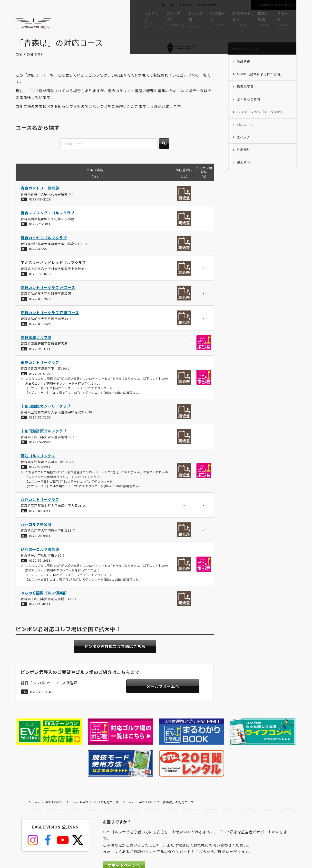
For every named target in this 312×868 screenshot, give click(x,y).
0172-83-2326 (40, 328)
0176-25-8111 (40, 609)
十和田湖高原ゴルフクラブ (44, 436)
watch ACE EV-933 (49, 766)
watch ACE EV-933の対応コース (96, 766)
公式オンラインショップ (276, 5)
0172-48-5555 (40, 254)
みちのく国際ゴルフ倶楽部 (44, 598)
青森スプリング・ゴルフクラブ (48, 218)
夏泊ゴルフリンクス (38, 461)
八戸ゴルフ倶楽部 (36, 529)
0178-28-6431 (40, 540)
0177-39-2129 (40, 204)
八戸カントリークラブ (40, 504)
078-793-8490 (43, 697)
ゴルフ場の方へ (233, 5)
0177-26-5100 (40, 378)
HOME (23, 766)
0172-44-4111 (40, 353)
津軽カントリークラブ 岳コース (48, 292)
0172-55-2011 (40, 565)
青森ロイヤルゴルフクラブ (44, 243)
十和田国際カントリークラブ (46, 411)
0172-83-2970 (40, 304)
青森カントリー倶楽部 (40, 193)
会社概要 (186, 5)
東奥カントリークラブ (40, 367)
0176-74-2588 (40, 447)
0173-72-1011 (40, 229)
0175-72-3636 (40, 279)
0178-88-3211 (40, 515)
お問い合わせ (207, 5)
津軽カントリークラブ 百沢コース (50, 317)
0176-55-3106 (40, 422)
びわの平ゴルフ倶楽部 (40, 554)
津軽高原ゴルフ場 (36, 342)
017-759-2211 (40, 472)
